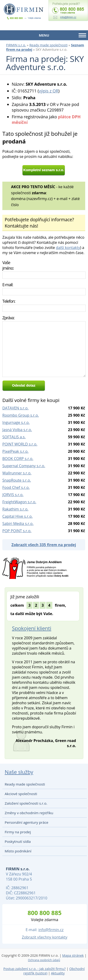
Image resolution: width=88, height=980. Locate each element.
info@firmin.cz (51, 930)
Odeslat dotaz (24, 385)
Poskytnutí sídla (18, 841)
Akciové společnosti (21, 794)
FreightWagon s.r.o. (19, 502)
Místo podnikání (18, 851)
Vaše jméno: (8, 265)
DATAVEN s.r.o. (15, 408)
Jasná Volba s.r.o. (17, 430)
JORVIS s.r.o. (13, 495)
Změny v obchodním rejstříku (29, 813)
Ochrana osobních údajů (44, 960)
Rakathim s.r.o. (15, 509)
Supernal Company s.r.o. (24, 466)
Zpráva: (8, 318)
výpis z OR (48, 91)
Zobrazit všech (44, 545)
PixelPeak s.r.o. (15, 451)
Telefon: (9, 301)
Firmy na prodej (18, 832)
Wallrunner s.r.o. (17, 473)
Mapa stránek (73, 955)
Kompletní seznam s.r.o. (44, 170)
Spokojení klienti (32, 628)
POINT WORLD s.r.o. (20, 444)
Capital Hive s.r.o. (17, 516)
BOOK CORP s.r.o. (18, 459)
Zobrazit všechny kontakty (45, 937)
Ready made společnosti (48, 45)
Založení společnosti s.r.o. (26, 803)
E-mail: (8, 285)
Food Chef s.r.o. (16, 487)
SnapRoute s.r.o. (17, 480)
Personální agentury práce (27, 822)
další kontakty (68, 248)
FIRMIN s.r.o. (16, 45)
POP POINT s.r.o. (17, 531)
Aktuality (58, 973)
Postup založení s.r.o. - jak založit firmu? (34, 969)
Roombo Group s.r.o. (21, 415)
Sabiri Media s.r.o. (18, 524)
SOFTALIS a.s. (14, 437)
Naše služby (19, 772)
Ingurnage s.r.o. (16, 422)
